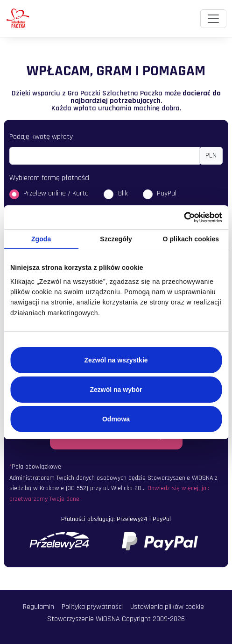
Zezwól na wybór (116, 390)
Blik (123, 193)
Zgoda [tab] (41, 239)
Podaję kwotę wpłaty (41, 137)
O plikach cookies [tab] (191, 239)
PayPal (167, 193)
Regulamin (39, 607)
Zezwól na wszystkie (116, 360)
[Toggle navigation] (213, 19)
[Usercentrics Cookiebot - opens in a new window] (181, 217)
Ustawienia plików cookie (167, 607)
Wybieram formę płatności (49, 178)
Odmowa (116, 419)
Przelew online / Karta (56, 193)
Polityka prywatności (92, 607)
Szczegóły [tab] (116, 239)
